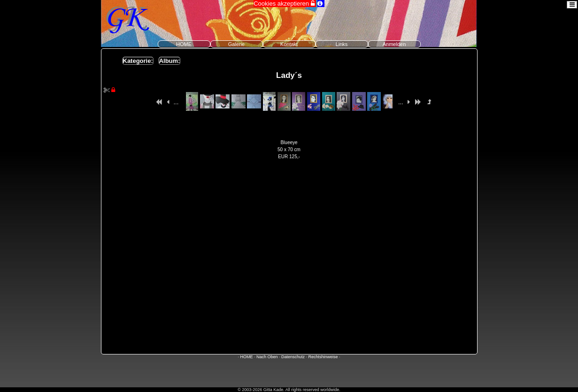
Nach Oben (267, 357)
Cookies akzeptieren (285, 4)
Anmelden (394, 44)
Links (342, 44)
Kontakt (289, 44)
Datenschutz (293, 357)
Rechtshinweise (323, 357)
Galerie (236, 44)
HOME (184, 44)
